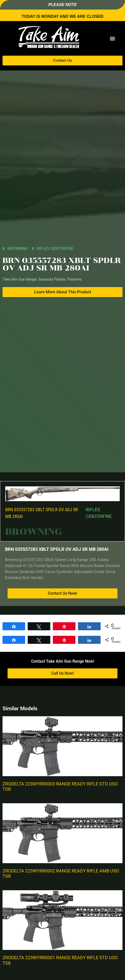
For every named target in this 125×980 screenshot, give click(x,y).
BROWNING (18, 249)
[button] (113, 38)
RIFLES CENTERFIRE (55, 249)
